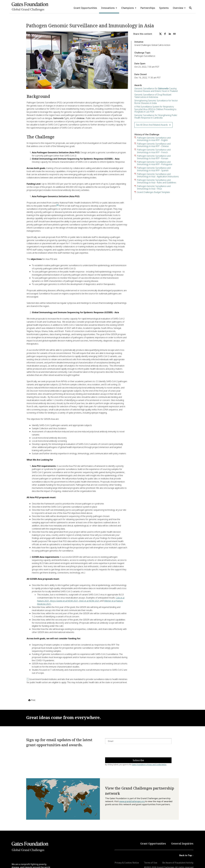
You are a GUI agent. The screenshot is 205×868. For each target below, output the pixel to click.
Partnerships (148, 8)
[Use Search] (190, 8)
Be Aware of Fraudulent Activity (178, 863)
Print (32, 700)
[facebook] (165, 34)
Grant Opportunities (85, 8)
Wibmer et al (110, 601)
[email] (174, 34)
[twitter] (160, 34)
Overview (178, 8)
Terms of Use (151, 863)
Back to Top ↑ (186, 855)
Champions (128, 8)
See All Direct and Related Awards (153, 125)
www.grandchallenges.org (132, 801)
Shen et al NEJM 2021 (90, 601)
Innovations (108, 8)
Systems (164, 8)
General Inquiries (182, 844)
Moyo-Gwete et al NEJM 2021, (65, 601)
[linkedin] (170, 34)
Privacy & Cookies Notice (127, 863)
